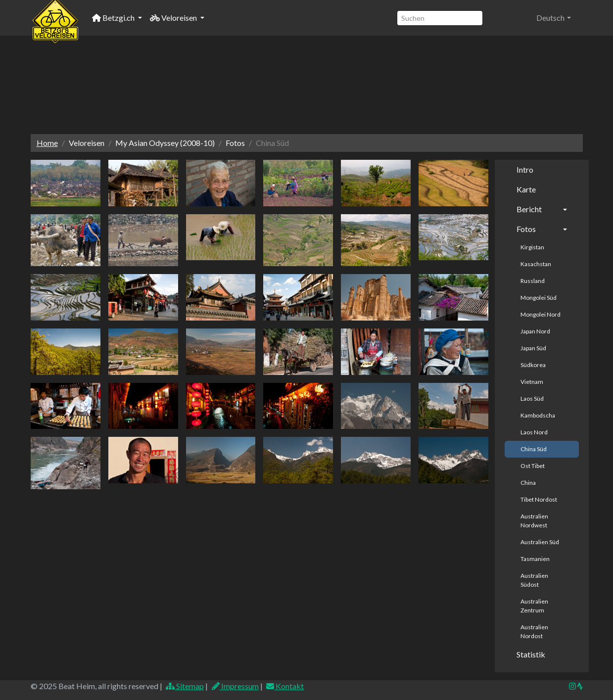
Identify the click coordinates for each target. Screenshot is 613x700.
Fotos (526, 229)
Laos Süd (532, 398)
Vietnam (532, 382)
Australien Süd (540, 542)
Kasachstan (536, 264)
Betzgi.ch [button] (114, 18)
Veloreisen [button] (174, 18)
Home (47, 143)
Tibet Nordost (539, 499)
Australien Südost (534, 580)
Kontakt (285, 686)
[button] (553, 18)
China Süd (534, 449)
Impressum (235, 686)
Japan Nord (535, 331)
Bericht (529, 209)
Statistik (531, 654)
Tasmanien (535, 559)
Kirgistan (532, 247)
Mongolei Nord (541, 314)
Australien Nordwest (534, 521)
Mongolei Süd (539, 298)
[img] (580, 686)
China (528, 483)
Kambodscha (538, 415)
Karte (526, 189)
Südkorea (533, 365)
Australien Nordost (534, 631)
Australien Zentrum (534, 606)
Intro (525, 169)
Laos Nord (534, 432)
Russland (533, 281)
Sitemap (185, 686)
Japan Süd (533, 348)
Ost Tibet (533, 466)
